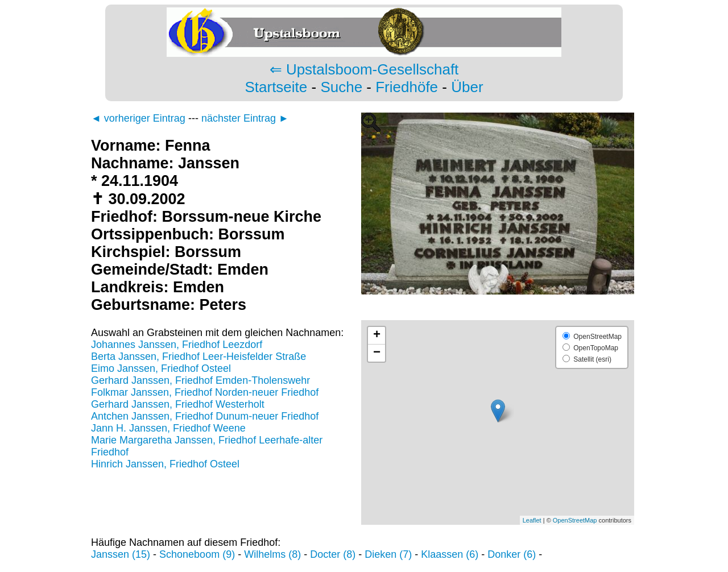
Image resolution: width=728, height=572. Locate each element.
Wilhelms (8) (272, 554)
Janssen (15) (121, 554)
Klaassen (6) (450, 554)
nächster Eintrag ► (245, 118)
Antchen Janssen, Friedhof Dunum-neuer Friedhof (205, 416)
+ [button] (377, 335)
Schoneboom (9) (197, 554)
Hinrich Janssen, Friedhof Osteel (165, 464)
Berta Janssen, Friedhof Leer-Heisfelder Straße (198, 357)
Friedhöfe (407, 87)
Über (467, 87)
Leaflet (532, 520)
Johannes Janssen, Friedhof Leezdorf (177, 345)
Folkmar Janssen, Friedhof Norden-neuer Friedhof (205, 392)
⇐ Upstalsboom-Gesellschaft (364, 69)
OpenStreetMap (575, 520)
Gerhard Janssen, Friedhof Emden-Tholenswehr (200, 380)
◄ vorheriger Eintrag (138, 118)
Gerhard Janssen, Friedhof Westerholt (178, 404)
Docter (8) (333, 554)
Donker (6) (512, 554)
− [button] (377, 353)
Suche (341, 87)
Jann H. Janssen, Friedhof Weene (168, 428)
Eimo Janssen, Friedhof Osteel (161, 368)
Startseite (276, 87)
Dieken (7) (388, 554)
